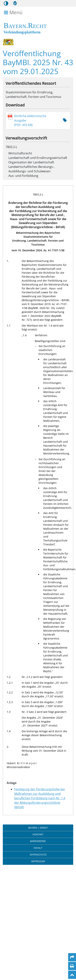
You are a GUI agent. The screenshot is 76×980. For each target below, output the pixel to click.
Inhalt (38, 848)
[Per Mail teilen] (72, 957)
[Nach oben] (72, 975)
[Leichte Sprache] (15, 3)
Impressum (38, 861)
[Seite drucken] (72, 966)
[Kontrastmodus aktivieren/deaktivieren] (6, 3)
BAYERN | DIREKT (38, 828)
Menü (14, 13)
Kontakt (38, 834)
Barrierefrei (38, 841)
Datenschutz (38, 855)
